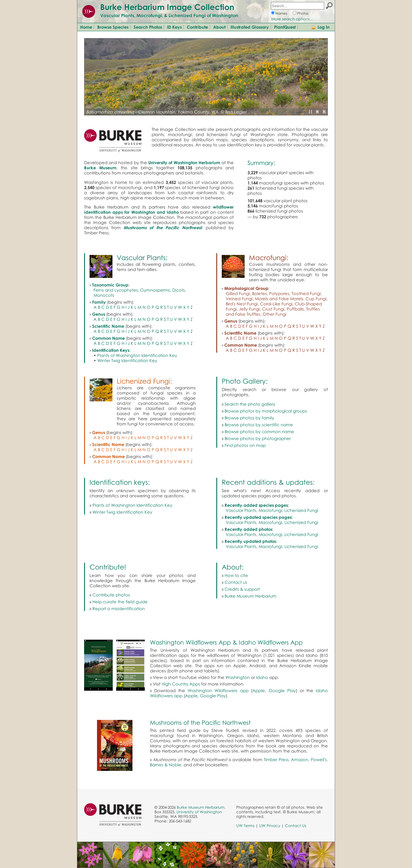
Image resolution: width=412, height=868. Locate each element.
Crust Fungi (273, 309)
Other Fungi (275, 314)
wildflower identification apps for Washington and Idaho (159, 209)
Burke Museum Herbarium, (201, 807)
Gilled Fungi (238, 293)
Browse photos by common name (259, 431)
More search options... (292, 19)
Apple (259, 690)
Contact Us (296, 826)
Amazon (300, 759)
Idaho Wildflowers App (271, 642)
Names (281, 13)
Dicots (179, 290)
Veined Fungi (239, 299)
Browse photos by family (249, 418)
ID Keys (174, 27)
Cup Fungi (316, 299)
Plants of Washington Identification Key (137, 355)
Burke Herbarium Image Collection (167, 7)
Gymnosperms (155, 290)
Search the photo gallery (250, 404)
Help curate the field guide (120, 602)
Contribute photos (111, 595)
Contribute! (108, 567)
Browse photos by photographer (258, 438)
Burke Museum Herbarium (250, 596)
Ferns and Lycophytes (116, 290)
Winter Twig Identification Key (127, 360)
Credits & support (242, 589)
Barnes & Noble (166, 765)
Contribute (197, 27)
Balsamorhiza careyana (110, 112)
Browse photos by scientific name (259, 425)
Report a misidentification (119, 608)
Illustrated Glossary (250, 27)
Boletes (260, 293)
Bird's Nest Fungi (242, 304)
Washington (238, 677)
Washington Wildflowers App (190, 642)
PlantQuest (285, 27)
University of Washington (199, 812)
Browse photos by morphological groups (266, 411)
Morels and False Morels (279, 299)
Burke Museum (100, 168)
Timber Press (276, 759)
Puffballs (295, 309)
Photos (303, 13)
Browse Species (113, 27)
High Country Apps (181, 684)
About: (233, 567)
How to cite (236, 575)
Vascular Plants (241, 510)
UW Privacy (270, 826)
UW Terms (245, 826)
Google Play (282, 690)
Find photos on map (245, 445)
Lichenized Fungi (301, 510)
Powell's (319, 759)
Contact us (236, 582)
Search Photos (148, 27)
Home (86, 27)
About (219, 27)
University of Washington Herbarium (184, 162)
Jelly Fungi (249, 309)
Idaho (262, 677)
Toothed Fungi (306, 293)
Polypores (279, 293)
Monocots (104, 295)
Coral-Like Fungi (276, 304)
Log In (324, 27)
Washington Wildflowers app (218, 690)
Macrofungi (270, 510)
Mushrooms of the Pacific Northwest (200, 722)
